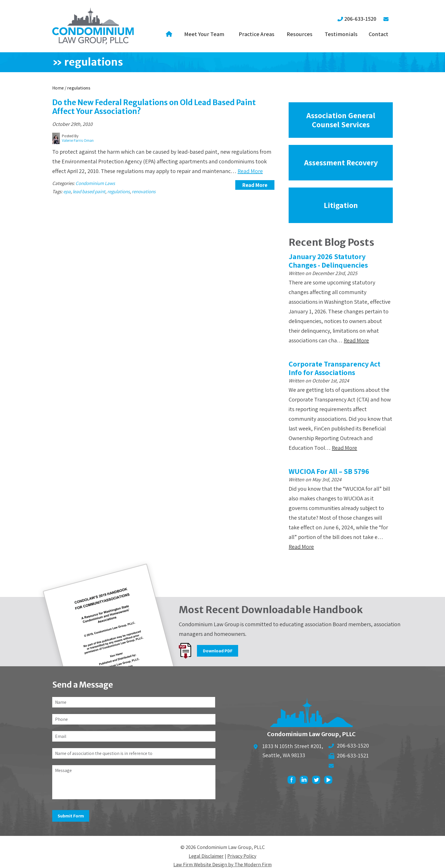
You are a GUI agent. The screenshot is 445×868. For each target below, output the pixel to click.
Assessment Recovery (341, 162)
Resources (300, 34)
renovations (144, 191)
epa (67, 191)
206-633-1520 (360, 19)
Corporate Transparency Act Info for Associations (334, 368)
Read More (250, 171)
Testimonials (341, 34)
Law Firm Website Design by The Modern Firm (222, 864)
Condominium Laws (95, 183)
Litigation (341, 205)
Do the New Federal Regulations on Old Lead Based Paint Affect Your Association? (154, 107)
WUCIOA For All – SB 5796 (329, 471)
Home (170, 34)
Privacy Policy (242, 856)
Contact (378, 34)
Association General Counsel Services (341, 120)
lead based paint (89, 191)
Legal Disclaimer (206, 856)
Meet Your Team (204, 34)
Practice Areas (257, 34)
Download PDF (218, 651)
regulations (118, 191)
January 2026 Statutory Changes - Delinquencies (328, 261)
